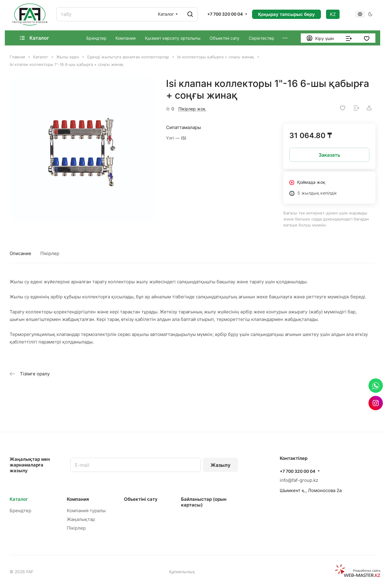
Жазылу (220, 465)
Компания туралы (86, 511)
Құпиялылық (182, 572)
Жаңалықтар (81, 519)
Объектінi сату (141, 499)
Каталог (19, 499)
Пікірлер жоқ (192, 109)
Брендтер (20, 511)
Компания (78, 499)
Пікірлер (50, 253)
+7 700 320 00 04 (225, 14)
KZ (333, 14)
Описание (20, 253)
